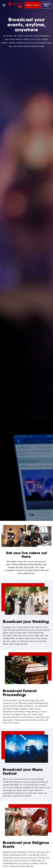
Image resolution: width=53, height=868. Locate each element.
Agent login (33, 5)
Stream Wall (46, 5)
